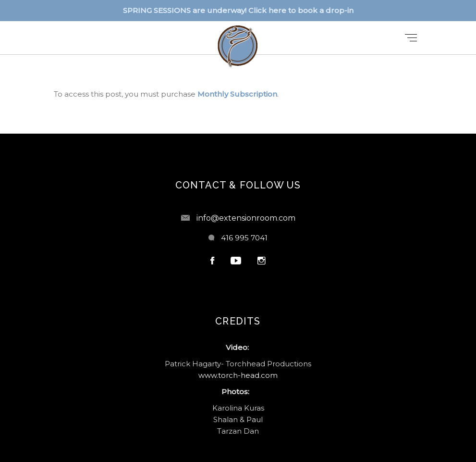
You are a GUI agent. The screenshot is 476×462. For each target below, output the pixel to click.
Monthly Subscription (237, 94)
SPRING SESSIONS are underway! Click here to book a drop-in (238, 10)
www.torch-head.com (238, 375)
